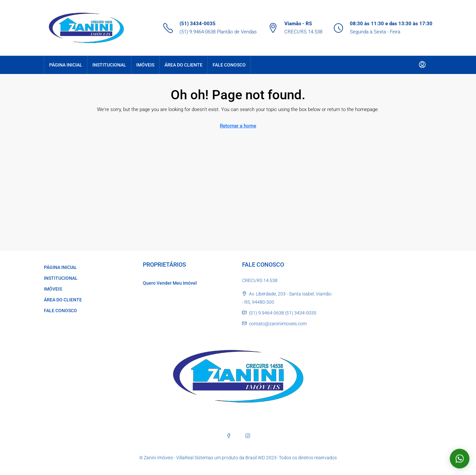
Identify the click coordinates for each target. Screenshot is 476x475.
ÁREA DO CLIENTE (183, 65)
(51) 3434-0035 (198, 24)
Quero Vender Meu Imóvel (170, 283)
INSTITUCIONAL (109, 65)
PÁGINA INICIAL (66, 65)
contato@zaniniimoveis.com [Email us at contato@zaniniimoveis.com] (278, 324)
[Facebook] (229, 436)
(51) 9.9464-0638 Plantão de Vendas (218, 32)
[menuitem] (422, 65)
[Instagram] (248, 436)
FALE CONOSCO (229, 65)
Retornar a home (238, 126)
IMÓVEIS (145, 65)
